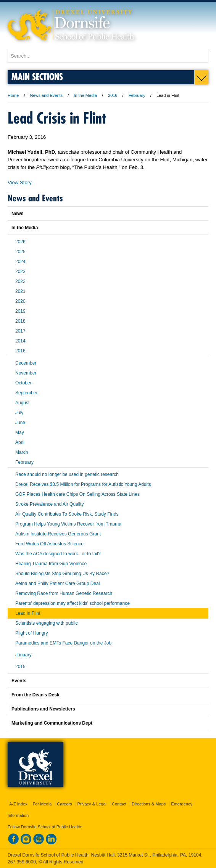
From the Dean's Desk (35, 695)
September (27, 393)
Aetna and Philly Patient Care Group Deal (57, 583)
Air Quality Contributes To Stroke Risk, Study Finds (67, 514)
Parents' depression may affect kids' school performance (73, 603)
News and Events (47, 95)
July (19, 413)
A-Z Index (18, 804)
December (26, 363)
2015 (20, 667)
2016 (113, 95)
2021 (20, 291)
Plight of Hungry (31, 633)
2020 (20, 301)
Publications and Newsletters (43, 709)
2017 (20, 331)
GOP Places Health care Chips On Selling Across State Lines (77, 494)
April (20, 442)
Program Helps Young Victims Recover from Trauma (68, 524)
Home (13, 95)
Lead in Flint (28, 613)
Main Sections (37, 76)
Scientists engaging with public (46, 623)
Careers (64, 804)
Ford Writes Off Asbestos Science (49, 544)
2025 (20, 252)
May (20, 432)
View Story (20, 182)
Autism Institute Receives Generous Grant (58, 534)
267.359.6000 (22, 862)
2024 (20, 262)
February (137, 95)
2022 (20, 281)
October (23, 383)
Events (19, 681)
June (20, 423)
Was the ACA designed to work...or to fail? (58, 554)
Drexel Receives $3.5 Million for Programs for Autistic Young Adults (83, 484)
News (17, 214)
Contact (119, 804)
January (23, 655)
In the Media (85, 95)
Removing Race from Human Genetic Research (64, 593)
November (26, 373)
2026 (20, 242)
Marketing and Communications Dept (52, 723)
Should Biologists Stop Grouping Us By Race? (62, 574)
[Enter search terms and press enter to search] (108, 56)
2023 (20, 272)
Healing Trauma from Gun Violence (51, 564)
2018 (20, 321)
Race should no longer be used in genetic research (67, 474)
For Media (42, 804)
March (22, 452)
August (22, 403)
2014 (20, 341)
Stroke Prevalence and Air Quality (49, 504)
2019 (20, 311)
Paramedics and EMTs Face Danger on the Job (63, 643)
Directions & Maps (149, 804)
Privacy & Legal (92, 804)
